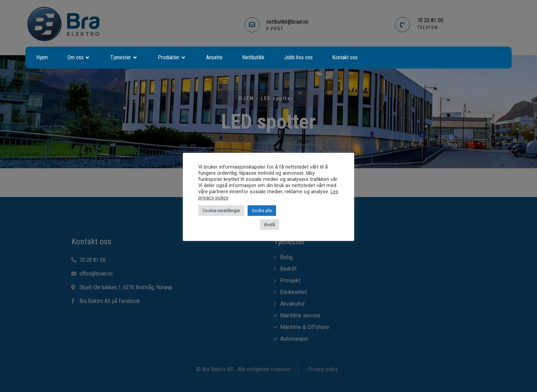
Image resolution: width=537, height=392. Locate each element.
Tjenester (124, 58)
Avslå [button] (270, 225)
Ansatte (214, 57)
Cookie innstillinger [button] (221, 211)
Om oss (79, 58)
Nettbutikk (253, 57)
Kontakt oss (345, 57)
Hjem (42, 57)
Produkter (172, 58)
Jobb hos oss (298, 57)
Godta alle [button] (262, 211)
